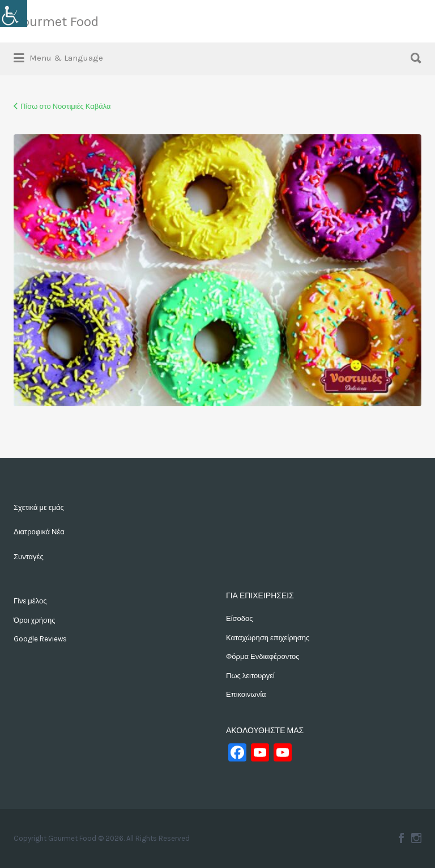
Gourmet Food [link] (56, 22)
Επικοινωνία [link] (246, 694)
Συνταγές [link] (29, 557)
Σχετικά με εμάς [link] (39, 507)
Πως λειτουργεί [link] (250, 676)
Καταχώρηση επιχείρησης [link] (268, 638)
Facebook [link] (401, 838)
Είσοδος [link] (240, 618)
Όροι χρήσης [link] (35, 620)
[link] (14, 14)
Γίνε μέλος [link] (30, 601)
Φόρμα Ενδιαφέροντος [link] (263, 656)
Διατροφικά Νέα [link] (39, 532)
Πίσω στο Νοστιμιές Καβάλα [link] (66, 106)
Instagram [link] (416, 838)
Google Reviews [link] (40, 639)
